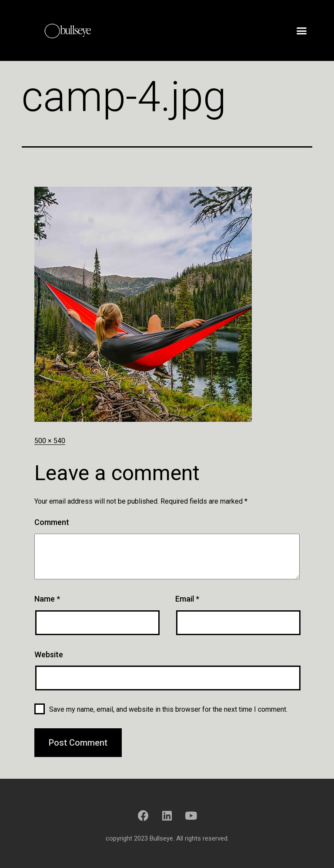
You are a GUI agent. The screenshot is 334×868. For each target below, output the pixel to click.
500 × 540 (50, 441)
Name (47, 599)
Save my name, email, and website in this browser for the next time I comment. (168, 709)
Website (49, 654)
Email (187, 599)
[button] (302, 30)
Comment (52, 522)
